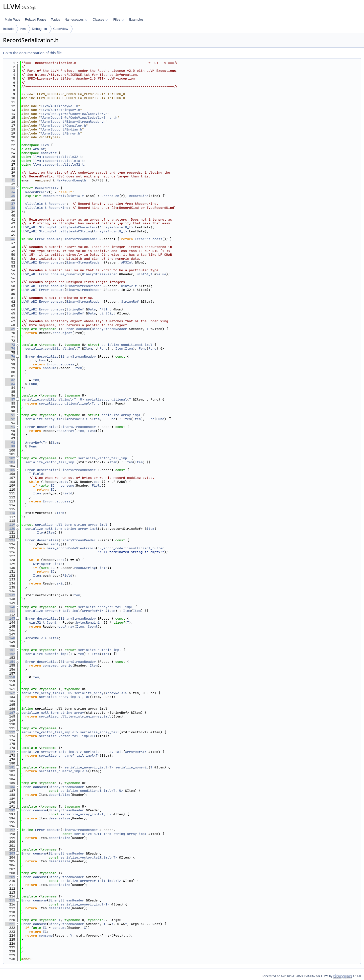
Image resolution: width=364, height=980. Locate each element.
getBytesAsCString (75, 231)
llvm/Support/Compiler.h (63, 126)
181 (10, 767)
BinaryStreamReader (80, 239)
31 (10, 180)
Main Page (13, 19)
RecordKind (139, 196)
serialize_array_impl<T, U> (47, 693)
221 (10, 924)
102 (10, 458)
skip (60, 583)
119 (10, 525)
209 (10, 877)
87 (10, 399)
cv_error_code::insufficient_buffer (131, 548)
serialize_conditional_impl (127, 345)
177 (10, 752)
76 (10, 356)
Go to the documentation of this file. (33, 53)
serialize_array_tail (100, 732)
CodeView (61, 29)
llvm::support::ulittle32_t (59, 165)
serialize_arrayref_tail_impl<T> (52, 752)
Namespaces (76, 19)
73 (10, 345)
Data (92, 309)
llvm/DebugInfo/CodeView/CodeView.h (74, 114)
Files (119, 19)
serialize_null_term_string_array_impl (71, 525)
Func (103, 348)
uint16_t (76, 196)
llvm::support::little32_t (58, 157)
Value (161, 274)
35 (10, 196)
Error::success (149, 239)
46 (10, 239)
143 (10, 618)
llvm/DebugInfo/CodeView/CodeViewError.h (79, 118)
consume (54, 239)
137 (10, 595)
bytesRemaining (90, 623)
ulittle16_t (36, 204)
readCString (85, 568)
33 (10, 188)
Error (40, 239)
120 (10, 529)
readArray (65, 431)
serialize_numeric (132, 767)
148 (10, 638)
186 (10, 787)
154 (10, 662)
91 (10, 415)
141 (10, 611)
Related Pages (35, 19)
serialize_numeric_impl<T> (89, 767)
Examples (136, 19)
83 (10, 384)
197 (10, 830)
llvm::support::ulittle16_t (59, 161)
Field (38, 474)
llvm (23, 29)
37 (10, 204)
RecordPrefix (47, 188)
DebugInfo (39, 29)
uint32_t (129, 286)
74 (10, 348)
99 (10, 446)
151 (10, 650)
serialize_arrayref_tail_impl (105, 607)
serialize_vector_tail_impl (103, 458)
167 (10, 713)
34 (10, 192)
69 (10, 329)
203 (10, 853)
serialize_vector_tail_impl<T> (50, 732)
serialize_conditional (106, 399)
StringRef (48, 227)
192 (10, 810)
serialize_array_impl (121, 415)
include (8, 29)
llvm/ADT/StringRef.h (60, 110)
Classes (100, 19)
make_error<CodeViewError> (71, 548)
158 (10, 677)
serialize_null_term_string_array (53, 713)
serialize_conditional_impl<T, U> (53, 399)
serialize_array (89, 693)
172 (10, 732)
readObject (62, 333)
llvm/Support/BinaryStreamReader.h (73, 122)
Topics (55, 19)
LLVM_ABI (29, 227)
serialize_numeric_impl (100, 650)
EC (53, 485)
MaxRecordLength (71, 180)
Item (88, 348)
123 (10, 540)
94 (10, 427)
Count (52, 623)
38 (10, 208)
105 (10, 470)
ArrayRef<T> (77, 419)
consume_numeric (65, 274)
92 (10, 419)
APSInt (39, 149)
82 (10, 380)
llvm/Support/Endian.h (61, 129)
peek (98, 482)
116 (10, 513)
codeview (49, 153)
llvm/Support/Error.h (60, 133)
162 (10, 693)
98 (10, 443)
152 (10, 654)
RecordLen (110, 196)
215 (10, 900)
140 (10, 607)
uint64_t (144, 274)
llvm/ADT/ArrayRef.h (59, 106)
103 (10, 462)
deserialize (48, 356)
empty (63, 482)
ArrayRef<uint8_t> (116, 227)
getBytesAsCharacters (78, 227)
